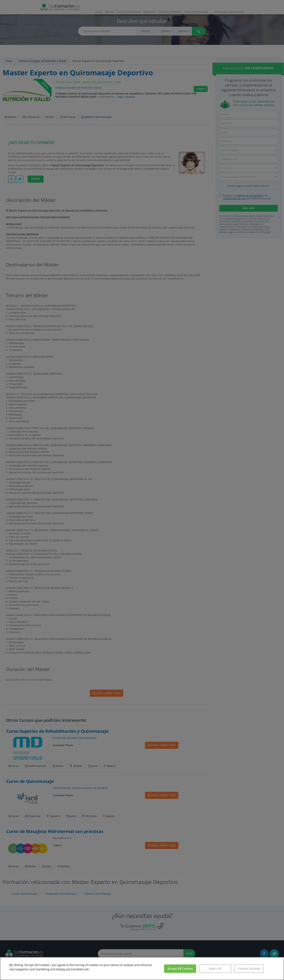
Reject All (215, 969)
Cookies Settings (249, 969)
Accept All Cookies (180, 969)
